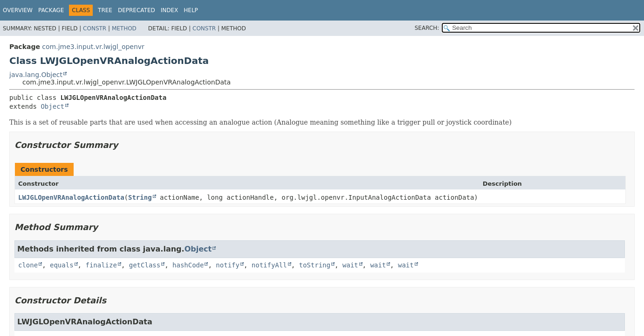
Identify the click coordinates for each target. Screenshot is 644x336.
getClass (145, 265)
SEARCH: (427, 28)
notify (228, 265)
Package (51, 10)
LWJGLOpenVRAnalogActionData (71, 197)
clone (28, 265)
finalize (101, 265)
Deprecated (137, 10)
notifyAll (269, 265)
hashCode (188, 265)
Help (191, 10)
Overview (18, 10)
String (140, 197)
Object (52, 106)
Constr (95, 28)
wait (350, 265)
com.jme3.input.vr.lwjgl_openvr (93, 47)
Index (170, 10)
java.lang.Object (36, 75)
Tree (105, 10)
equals (62, 265)
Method (124, 28)
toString (315, 265)
